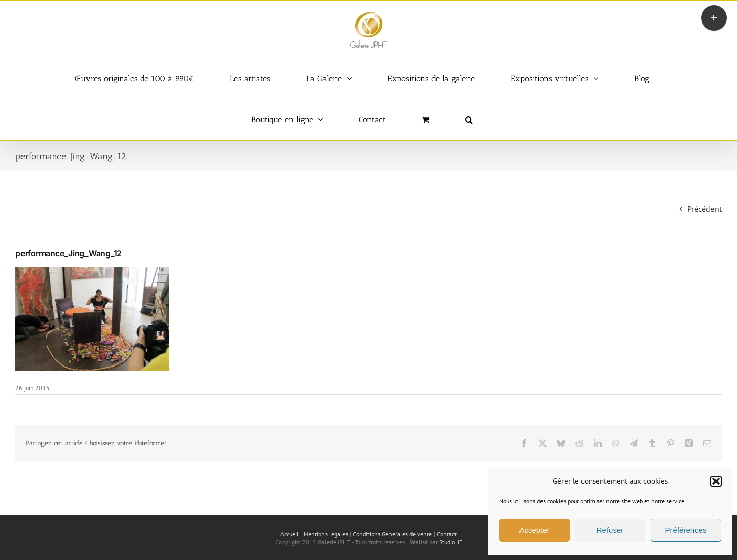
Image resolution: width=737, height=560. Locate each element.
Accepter (534, 530)
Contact (447, 534)
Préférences (686, 530)
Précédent (705, 209)
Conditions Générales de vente (392, 534)
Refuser (610, 530)
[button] (716, 481)
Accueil (290, 534)
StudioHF (451, 542)
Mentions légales (326, 534)
